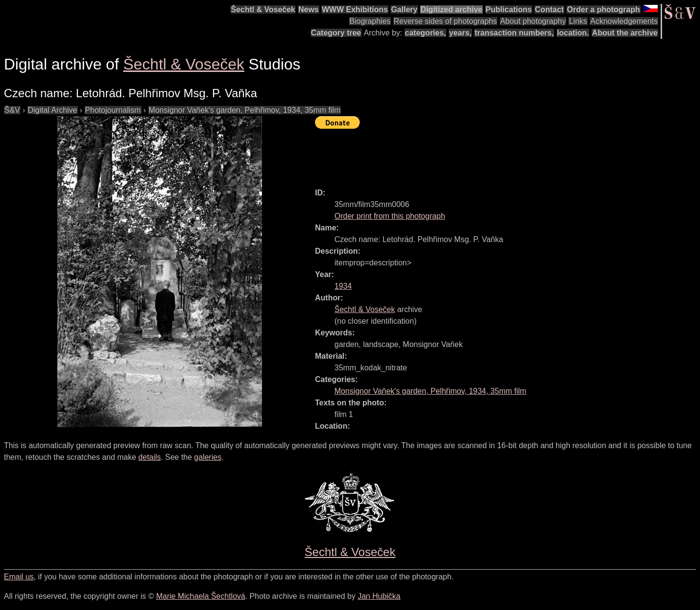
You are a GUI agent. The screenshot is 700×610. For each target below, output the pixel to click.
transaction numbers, (514, 33)
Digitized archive (451, 9)
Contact (549, 9)
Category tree (336, 33)
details (150, 457)
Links (578, 21)
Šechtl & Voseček (263, 9)
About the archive (625, 33)
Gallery (404, 9)
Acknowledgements (624, 21)
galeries (208, 457)
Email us (19, 577)
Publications (509, 9)
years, (460, 33)
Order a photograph (603, 9)
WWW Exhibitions (355, 9)
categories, (425, 33)
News (309, 9)
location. (573, 33)
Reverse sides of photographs (446, 21)
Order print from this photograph (390, 216)
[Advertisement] (492, 154)
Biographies (370, 21)
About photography (533, 21)
